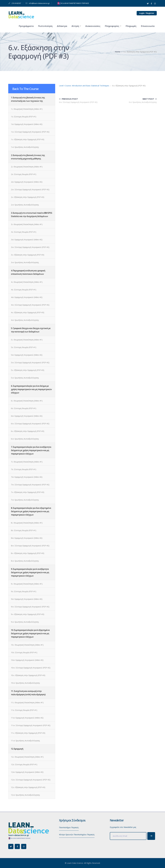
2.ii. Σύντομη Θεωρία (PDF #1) (24, 174)
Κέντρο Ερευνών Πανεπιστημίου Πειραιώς (77, 835)
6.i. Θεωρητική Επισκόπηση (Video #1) (27, 401)
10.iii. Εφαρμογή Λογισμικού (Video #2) (27, 660)
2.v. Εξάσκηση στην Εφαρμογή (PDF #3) (28, 197)
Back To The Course (25, 89)
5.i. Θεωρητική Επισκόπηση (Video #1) (27, 340)
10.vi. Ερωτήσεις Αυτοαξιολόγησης (25, 683)
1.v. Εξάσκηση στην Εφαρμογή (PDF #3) (28, 139)
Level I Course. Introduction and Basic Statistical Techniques (84, 86)
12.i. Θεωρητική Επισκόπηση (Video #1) (27, 757)
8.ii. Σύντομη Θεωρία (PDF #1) (24, 530)
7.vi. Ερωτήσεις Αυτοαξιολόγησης (25, 500)
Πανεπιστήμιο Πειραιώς (69, 827)
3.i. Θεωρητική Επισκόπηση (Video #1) (27, 224)
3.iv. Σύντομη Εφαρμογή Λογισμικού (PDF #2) (30, 247)
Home (118, 52)
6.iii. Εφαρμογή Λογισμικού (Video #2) (27, 416)
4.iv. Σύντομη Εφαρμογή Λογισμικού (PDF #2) (30, 305)
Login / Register (147, 13)
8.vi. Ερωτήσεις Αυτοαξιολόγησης (25, 561)
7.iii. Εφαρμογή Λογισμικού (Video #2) (27, 477)
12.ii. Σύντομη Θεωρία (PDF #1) (24, 764)
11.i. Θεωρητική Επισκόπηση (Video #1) (27, 703)
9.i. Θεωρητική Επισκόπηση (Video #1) (27, 584)
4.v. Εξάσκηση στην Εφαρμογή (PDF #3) (28, 312)
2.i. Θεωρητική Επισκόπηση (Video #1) (27, 167)
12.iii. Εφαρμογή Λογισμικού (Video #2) (27, 772)
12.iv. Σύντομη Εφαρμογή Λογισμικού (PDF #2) (31, 780)
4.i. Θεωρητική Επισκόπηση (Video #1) (27, 282)
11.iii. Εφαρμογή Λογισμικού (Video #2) (27, 718)
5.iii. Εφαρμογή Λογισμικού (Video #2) (27, 355)
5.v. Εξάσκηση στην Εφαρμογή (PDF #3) (28, 370)
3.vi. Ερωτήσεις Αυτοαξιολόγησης (25, 262)
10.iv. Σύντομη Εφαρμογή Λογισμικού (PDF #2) (31, 668)
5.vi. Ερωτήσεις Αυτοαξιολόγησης (25, 378)
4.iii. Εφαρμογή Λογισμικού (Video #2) (27, 297)
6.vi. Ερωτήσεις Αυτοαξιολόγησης (25, 439)
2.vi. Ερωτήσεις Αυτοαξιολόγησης (25, 205)
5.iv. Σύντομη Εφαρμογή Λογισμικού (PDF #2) (30, 363)
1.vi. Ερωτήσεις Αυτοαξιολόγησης (25, 147)
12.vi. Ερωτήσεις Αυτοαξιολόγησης (25, 795)
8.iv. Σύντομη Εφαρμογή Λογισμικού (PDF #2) (30, 546)
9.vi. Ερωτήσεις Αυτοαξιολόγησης (25, 622)
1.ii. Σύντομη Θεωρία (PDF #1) (24, 117)
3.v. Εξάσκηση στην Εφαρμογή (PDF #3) (28, 255)
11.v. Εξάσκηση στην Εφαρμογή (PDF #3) (28, 733)
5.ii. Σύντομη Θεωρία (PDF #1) (24, 347)
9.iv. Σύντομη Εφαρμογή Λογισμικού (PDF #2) (30, 607)
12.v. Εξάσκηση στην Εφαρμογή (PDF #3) (28, 787)
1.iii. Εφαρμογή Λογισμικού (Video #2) (27, 124)
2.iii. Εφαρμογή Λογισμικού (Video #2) (27, 182)
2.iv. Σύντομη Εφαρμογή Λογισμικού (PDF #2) (30, 189)
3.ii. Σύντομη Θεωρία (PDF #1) (24, 232)
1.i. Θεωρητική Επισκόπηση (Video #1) (27, 109)
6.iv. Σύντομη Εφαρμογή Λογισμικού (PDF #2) (30, 424)
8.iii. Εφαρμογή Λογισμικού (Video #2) (27, 538)
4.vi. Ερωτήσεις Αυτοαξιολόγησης (25, 320)
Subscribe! (151, 836)
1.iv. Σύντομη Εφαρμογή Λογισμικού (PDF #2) (30, 132)
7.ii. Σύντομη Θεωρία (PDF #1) (24, 469)
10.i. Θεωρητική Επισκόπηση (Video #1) (27, 645)
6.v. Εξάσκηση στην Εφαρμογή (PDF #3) (28, 431)
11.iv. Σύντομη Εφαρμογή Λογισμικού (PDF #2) (31, 725)
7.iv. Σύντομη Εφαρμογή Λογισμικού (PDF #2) (30, 485)
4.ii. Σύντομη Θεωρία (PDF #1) (24, 290)
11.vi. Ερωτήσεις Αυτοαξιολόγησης (25, 741)
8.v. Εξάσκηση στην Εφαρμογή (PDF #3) (28, 553)
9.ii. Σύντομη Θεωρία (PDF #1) (24, 591)
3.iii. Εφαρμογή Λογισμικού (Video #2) (27, 240)
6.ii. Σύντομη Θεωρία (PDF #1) (24, 408)
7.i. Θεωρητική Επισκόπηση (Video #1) (27, 462)
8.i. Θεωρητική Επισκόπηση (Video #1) (27, 523)
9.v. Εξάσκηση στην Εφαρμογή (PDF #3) (28, 614)
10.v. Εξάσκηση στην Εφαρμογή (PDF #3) (28, 675)
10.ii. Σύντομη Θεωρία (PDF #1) (24, 652)
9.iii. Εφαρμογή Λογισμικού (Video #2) (27, 599)
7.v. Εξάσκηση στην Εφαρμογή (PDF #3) (28, 492)
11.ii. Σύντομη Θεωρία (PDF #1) (24, 710)
